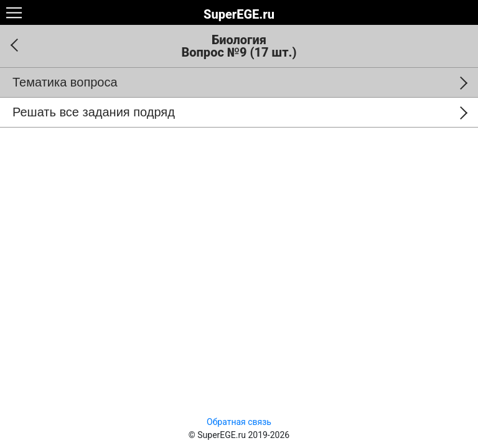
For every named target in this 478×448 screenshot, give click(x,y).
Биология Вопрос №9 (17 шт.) (239, 46)
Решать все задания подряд (94, 112)
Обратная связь (239, 422)
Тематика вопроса (65, 82)
